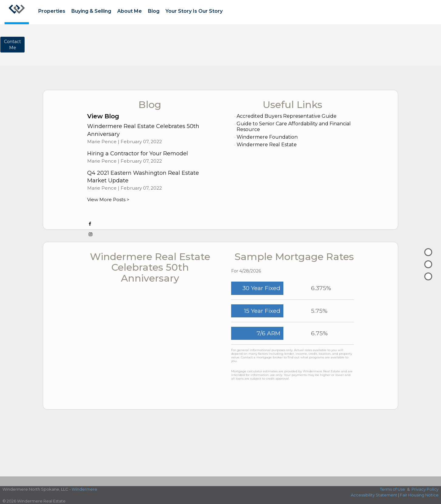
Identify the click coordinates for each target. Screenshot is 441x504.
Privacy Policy (425, 489)
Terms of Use (393, 489)
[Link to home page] (17, 12)
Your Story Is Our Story (194, 11)
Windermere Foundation (267, 137)
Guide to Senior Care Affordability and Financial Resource (294, 126)
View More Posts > (108, 200)
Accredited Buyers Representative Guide (287, 116)
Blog (154, 11)
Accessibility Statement (374, 495)
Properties (52, 11)
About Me (130, 11)
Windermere (84, 489)
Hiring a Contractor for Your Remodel (138, 154)
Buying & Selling (91, 11)
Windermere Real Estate (267, 145)
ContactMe (12, 45)
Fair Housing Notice (419, 495)
